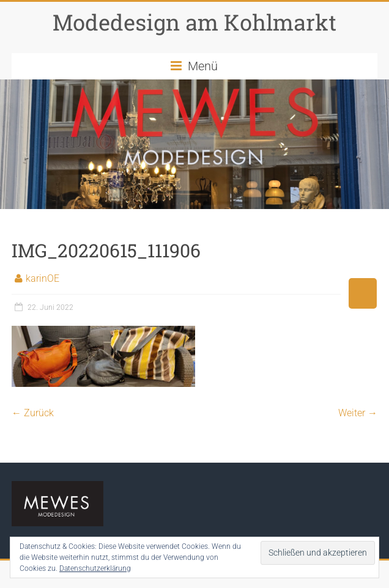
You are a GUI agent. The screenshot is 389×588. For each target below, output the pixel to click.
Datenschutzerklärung (95, 568)
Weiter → (358, 413)
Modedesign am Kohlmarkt (194, 22)
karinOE (43, 278)
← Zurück (33, 413)
